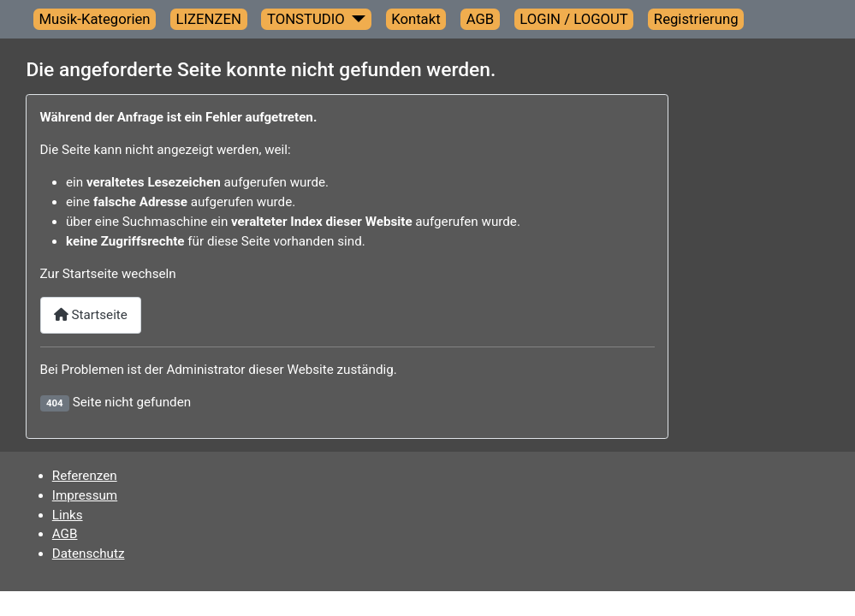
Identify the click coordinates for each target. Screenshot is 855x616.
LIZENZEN (209, 19)
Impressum (85, 495)
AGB (481, 19)
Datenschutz (89, 554)
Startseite (91, 315)
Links (68, 515)
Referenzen (85, 476)
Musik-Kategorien (94, 19)
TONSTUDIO (306, 19)
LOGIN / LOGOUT (574, 19)
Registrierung (696, 19)
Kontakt (416, 19)
